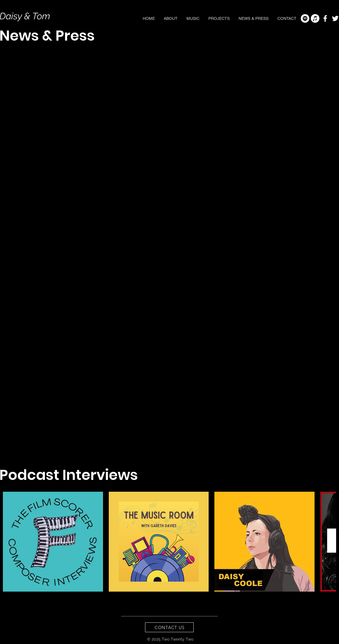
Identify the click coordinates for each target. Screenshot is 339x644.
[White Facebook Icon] (325, 18)
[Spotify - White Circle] (305, 18)
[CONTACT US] (169, 627)
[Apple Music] (315, 18)
